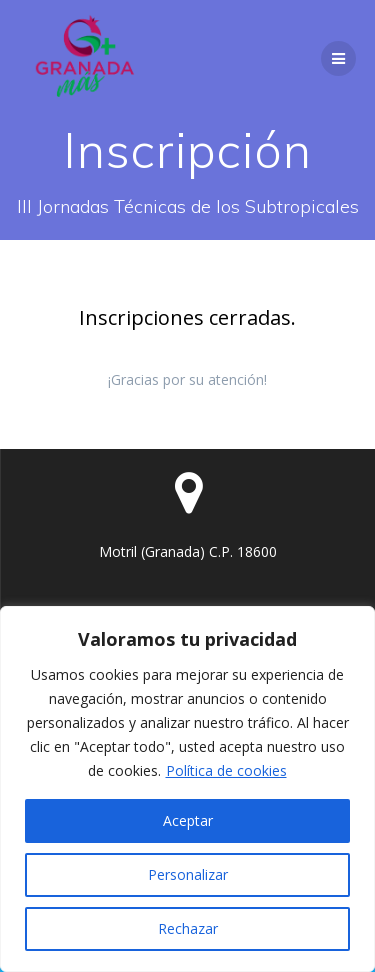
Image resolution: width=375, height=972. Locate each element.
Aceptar (188, 820)
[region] (187, 789)
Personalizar (188, 874)
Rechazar (188, 928)
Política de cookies (226, 770)
